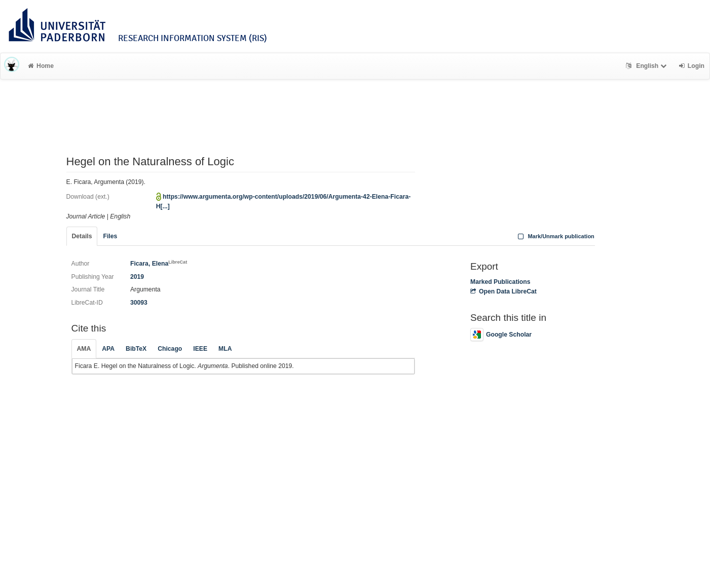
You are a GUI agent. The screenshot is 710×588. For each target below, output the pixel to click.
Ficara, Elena (159, 264)
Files (110, 236)
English (647, 66)
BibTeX (136, 349)
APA (108, 349)
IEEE (200, 349)
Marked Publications (500, 282)
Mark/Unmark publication (555, 236)
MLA (225, 349)
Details (82, 236)
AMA (84, 349)
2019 (137, 277)
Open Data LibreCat (503, 291)
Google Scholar (501, 335)
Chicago (170, 349)
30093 (139, 303)
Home (41, 66)
